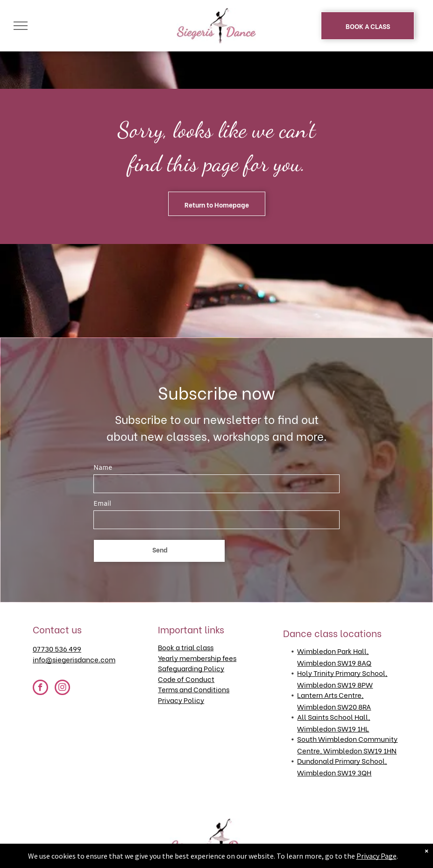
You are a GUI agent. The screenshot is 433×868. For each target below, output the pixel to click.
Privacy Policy (181, 700)
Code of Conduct (186, 679)
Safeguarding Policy (191, 668)
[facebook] (40, 689)
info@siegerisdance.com (74, 659)
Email (102, 504)
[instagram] (62, 689)
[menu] (21, 26)
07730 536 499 (57, 648)
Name (103, 468)
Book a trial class (186, 647)
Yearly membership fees (197, 658)
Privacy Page (376, 856)
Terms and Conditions (194, 689)
